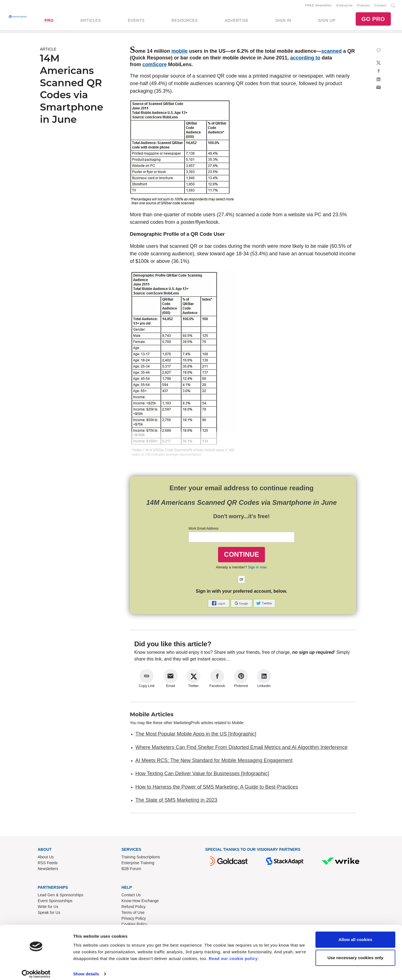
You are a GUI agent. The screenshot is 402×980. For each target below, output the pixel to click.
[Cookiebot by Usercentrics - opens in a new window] (36, 969)
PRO (49, 21)
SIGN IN (283, 21)
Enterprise (344, 6)
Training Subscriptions (141, 858)
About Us (46, 858)
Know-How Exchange (140, 902)
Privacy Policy (134, 919)
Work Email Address (204, 530)
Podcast (363, 6)
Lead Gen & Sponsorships (60, 896)
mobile (180, 52)
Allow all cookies (356, 935)
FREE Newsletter (319, 6)
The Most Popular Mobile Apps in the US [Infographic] (196, 735)
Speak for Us (49, 914)
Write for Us (48, 908)
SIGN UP (327, 21)
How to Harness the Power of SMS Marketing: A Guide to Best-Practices (217, 788)
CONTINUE (241, 555)
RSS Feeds (48, 864)
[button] (219, 604)
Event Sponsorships (55, 902)
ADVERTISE (237, 21)
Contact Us (131, 896)
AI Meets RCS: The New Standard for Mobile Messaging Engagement (214, 762)
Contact (380, 6)
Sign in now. (258, 568)
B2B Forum (131, 870)
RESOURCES (185, 21)
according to (305, 59)
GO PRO (373, 20)
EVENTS (136, 21)
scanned (332, 52)
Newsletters (48, 870)
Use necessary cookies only (355, 953)
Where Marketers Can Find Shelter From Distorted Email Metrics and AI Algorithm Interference (241, 748)
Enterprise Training (138, 864)
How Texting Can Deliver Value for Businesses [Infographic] (202, 775)
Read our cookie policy (233, 954)
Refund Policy (133, 908)
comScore (155, 66)
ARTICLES (91, 21)
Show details (86, 969)
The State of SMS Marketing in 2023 (176, 801)
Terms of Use (133, 914)
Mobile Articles (152, 715)
